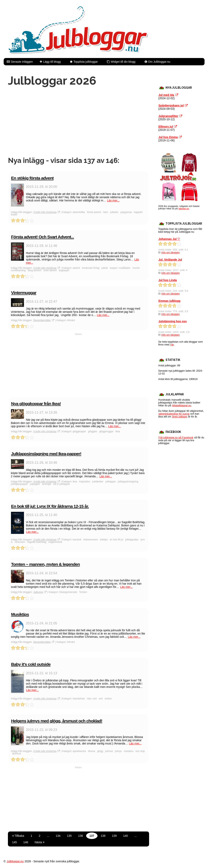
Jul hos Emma (168, 137)
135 (69, 836)
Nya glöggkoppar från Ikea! (36, 404)
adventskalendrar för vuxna (174, 414)
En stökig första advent (32, 178)
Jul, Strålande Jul (170, 260)
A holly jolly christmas (45, 212)
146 (26, 842)
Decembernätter (42, 320)
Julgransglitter (168, 116)
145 (15, 842)
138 (103, 836)
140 (125, 836)
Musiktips (20, 614)
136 (81, 836)
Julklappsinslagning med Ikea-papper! (46, 454)
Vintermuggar (24, 293)
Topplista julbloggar (86, 62)
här (172, 345)
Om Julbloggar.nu (159, 62)
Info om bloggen (171, 253)
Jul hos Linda (168, 280)
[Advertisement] (79, 122)
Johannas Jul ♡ (169, 239)
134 (58, 836)
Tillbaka (18, 836)
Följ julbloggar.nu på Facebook (176, 438)
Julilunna (38, 592)
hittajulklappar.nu (182, 405)
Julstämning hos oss (173, 321)
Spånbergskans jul (171, 105)
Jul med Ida (166, 95)
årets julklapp (180, 417)
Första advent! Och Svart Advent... (43, 237)
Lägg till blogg (52, 62)
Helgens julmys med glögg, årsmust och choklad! (57, 721)
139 (114, 836)
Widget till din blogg (123, 62)
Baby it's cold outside (31, 664)
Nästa (39, 842)
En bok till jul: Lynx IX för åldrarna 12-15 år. (50, 506)
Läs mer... (113, 200)
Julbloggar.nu (15, 861)
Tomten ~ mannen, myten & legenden (45, 564)
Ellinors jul (166, 127)
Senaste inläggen (22, 62)
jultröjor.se (184, 209)
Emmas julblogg (169, 301)
